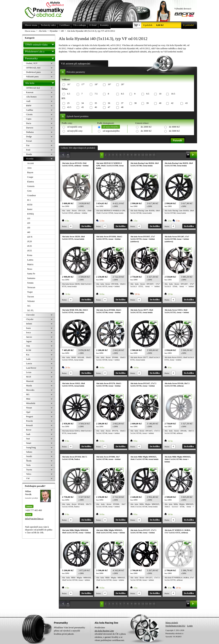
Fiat (28, 145)
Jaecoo (29, 337)
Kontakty (104, 25)
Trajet (30, 292)
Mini (28, 399)
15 (154, 155)
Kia (28, 355)
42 (172, 103)
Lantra (30, 260)
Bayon (30, 172)
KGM (29, 350)
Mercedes (30, 390)
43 (186, 103)
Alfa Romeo (31, 97)
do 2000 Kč (146, 127)
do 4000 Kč (174, 127)
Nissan (29, 408)
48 (122, 107)
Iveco (29, 333)
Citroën (29, 114)
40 (160, 103)
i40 (29, 232)
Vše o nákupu (79, 25)
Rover (29, 430)
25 (68, 103)
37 (122, 103)
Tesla (28, 465)
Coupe (30, 177)
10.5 (172, 94)
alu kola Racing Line (104, 631)
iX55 (30, 251)
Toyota (29, 470)
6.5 (68, 94)
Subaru (29, 452)
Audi (28, 101)
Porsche (30, 421)
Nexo (30, 269)
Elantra (31, 182)
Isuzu (29, 328)
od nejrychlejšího (111, 127)
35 (95, 103)
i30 (29, 228)
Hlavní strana (30, 31)
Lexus (29, 372)
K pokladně (187, 25)
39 (147, 103)
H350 (30, 205)
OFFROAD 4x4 (33, 88)
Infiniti (29, 324)
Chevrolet (30, 315)
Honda (29, 154)
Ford (28, 150)
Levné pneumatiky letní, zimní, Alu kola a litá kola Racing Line (47, 9)
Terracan (31, 287)
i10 (29, 218)
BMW (29, 106)
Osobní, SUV (32, 63)
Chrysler (30, 319)
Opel (28, 412)
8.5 (122, 94)
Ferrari (29, 141)
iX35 (30, 246)
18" (96, 84)
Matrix (30, 264)
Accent (31, 163)
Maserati (30, 381)
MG (28, 394)
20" (122, 84)
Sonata (30, 283)
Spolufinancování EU (175, 626)
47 (108, 107)
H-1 (29, 200)
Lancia (29, 363)
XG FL (31, 310)
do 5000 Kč (174, 131)
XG (29, 306)
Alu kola (40, 82)
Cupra (29, 119)
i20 (29, 223)
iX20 (30, 241)
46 (95, 107)
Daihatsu (30, 132)
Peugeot (30, 417)
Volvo (29, 474)
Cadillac (30, 110)
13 (147, 155)
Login (190, 626)
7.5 (95, 94)
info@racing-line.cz (34, 519)
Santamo (31, 278)
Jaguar (29, 341)
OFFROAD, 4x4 (33, 68)
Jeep (28, 346)
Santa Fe (31, 274)
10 (160, 94)
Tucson (31, 297)
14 (150, 155)
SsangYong (31, 447)
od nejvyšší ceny (75, 131)
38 (135, 103)
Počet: (65, 226)
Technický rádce (48, 25)
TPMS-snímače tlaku (40, 44)
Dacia (29, 123)
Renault (29, 425)
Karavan (30, 92)
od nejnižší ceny (75, 127)
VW (28, 478)
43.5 (69, 107)
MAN (29, 377)
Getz (29, 191)
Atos (29, 168)
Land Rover (31, 368)
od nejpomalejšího (111, 131)
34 (82, 103)
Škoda (29, 461)
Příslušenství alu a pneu (40, 51)
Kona (30, 255)
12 (143, 155)
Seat (28, 439)
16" (68, 84)
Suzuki (29, 456)
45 (82, 107)
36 (108, 103)
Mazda (29, 386)
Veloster (31, 301)
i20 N (30, 237)
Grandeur (32, 195)
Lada (28, 359)
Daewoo (30, 128)
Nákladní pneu (32, 77)
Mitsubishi (31, 403)
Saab (28, 434)
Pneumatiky (40, 58)
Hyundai (30, 159)
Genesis (31, 186)
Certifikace (65, 25)
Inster (30, 209)
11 (139, 155)
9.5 (147, 94)
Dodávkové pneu (33, 72)
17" (82, 84)
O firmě (93, 25)
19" (109, 84)
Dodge (29, 137)
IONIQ (31, 214)
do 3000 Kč (146, 131)
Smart (29, 443)
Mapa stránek (172, 623)
